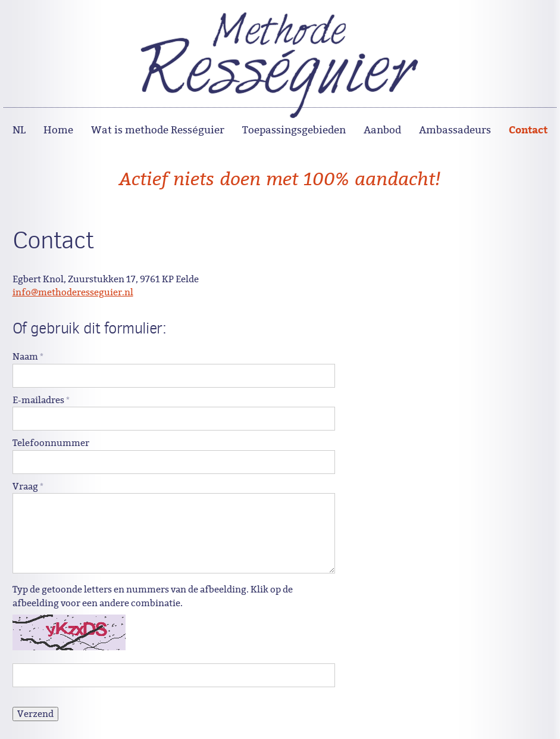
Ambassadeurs (455, 130)
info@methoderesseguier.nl (73, 292)
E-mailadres (41, 400)
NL (19, 130)
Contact (528, 129)
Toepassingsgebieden (294, 130)
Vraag (28, 487)
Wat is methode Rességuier (157, 130)
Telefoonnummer (51, 443)
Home (58, 130)
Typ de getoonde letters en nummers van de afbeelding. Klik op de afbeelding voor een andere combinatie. (153, 596)
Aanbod (382, 130)
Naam (28, 357)
